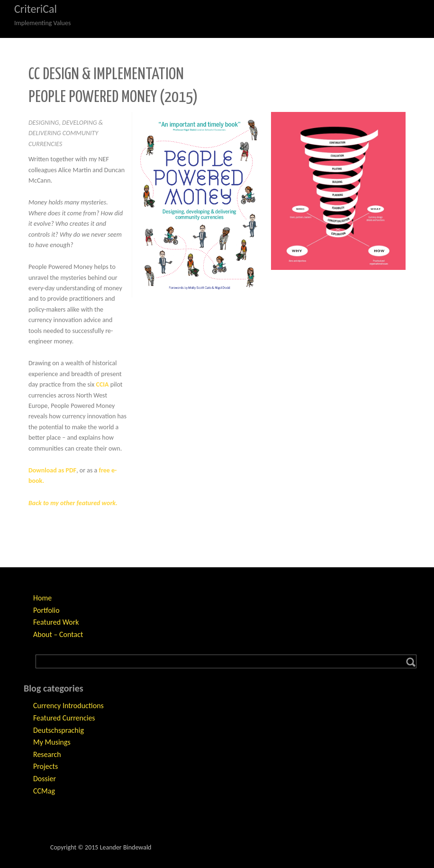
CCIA (102, 384)
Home (42, 598)
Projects (45, 766)
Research (47, 754)
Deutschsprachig (59, 730)
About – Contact (58, 634)
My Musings (52, 742)
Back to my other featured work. (73, 503)
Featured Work (56, 622)
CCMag (44, 791)
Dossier (45, 779)
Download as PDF (52, 470)
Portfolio (46, 610)
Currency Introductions (68, 706)
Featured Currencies (64, 718)
